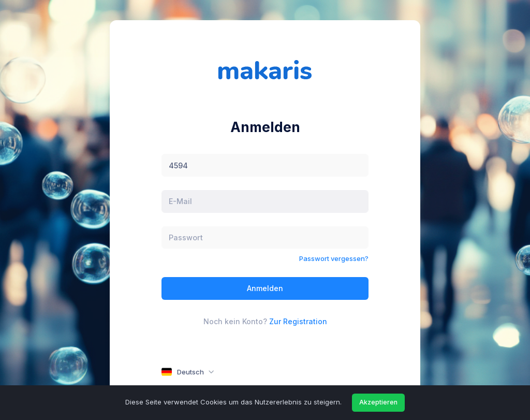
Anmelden (265, 288)
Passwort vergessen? (334, 258)
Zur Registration (298, 321)
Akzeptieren (378, 402)
